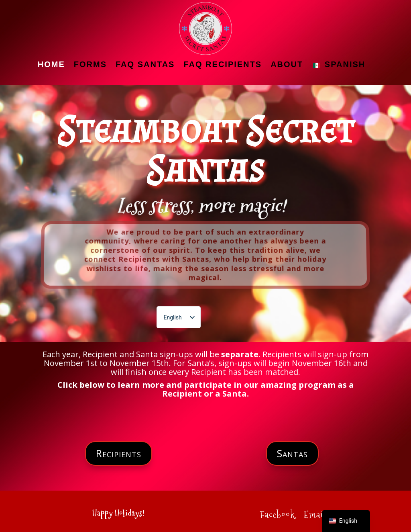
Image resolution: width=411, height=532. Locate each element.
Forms (90, 64)
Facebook (277, 516)
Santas (292, 453)
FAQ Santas (145, 64)
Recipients (119, 453)
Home (51, 64)
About (287, 64)
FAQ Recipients (223, 64)
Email (314, 516)
